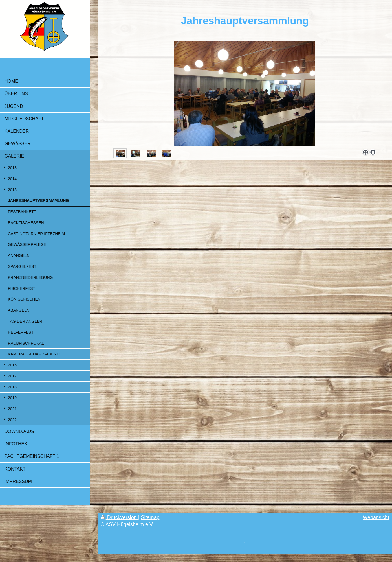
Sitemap (150, 517)
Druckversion (119, 517)
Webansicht (376, 517)
